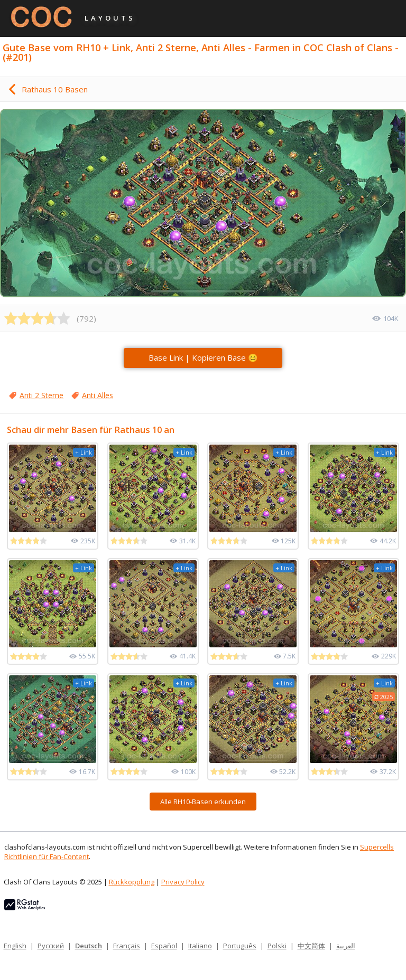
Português (240, 946)
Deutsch (89, 946)
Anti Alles (98, 395)
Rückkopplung (132, 882)
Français (127, 946)
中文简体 (311, 946)
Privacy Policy (183, 882)
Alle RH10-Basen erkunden (203, 802)
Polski (277, 946)
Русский (51, 946)
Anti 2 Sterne (41, 395)
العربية (346, 946)
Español (164, 946)
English (15, 946)
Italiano (200, 946)
